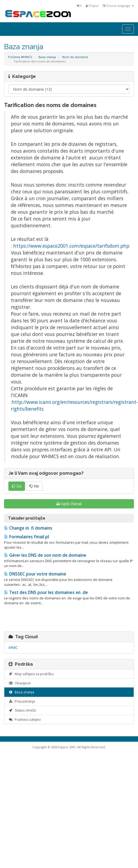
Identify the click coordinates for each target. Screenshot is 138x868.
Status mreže (22, 710)
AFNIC (13, 648)
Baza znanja (47, 57)
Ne (34, 486)
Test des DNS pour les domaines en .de (46, 592)
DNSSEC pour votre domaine (35, 574)
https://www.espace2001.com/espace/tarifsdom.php (71, 246)
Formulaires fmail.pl (27, 537)
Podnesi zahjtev (25, 719)
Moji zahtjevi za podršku (31, 674)
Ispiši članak (69, 504)
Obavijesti (20, 683)
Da (17, 486)
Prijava (92, 6)
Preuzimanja (22, 701)
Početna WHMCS (20, 57)
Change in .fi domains (28, 528)
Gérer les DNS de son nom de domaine (45, 555)
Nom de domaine (75, 57)
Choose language (118, 6)
